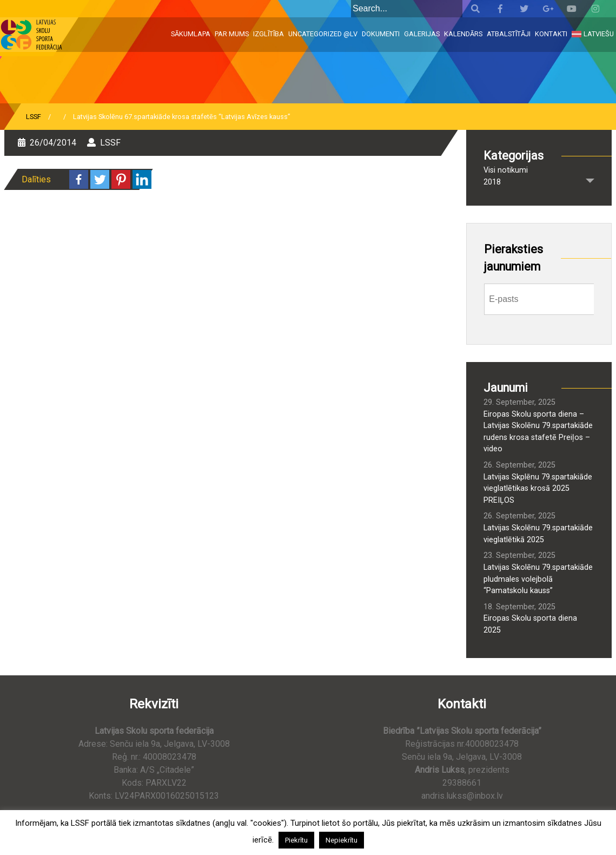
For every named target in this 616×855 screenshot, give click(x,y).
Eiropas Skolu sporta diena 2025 (530, 624)
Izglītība (269, 34)
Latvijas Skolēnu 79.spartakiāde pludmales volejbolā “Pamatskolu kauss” (538, 579)
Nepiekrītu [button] (342, 840)
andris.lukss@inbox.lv (462, 796)
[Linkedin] (142, 179)
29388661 (462, 783)
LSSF (34, 117)
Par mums (232, 34)
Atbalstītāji (509, 34)
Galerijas (422, 34)
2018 (492, 182)
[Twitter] (100, 179)
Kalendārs (463, 34)
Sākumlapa (191, 34)
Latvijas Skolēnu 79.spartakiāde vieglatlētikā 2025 (538, 534)
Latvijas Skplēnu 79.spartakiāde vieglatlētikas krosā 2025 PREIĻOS (538, 489)
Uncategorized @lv (323, 34)
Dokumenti (381, 34)
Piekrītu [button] (296, 840)
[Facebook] (79, 179)
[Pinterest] (121, 179)
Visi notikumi (506, 170)
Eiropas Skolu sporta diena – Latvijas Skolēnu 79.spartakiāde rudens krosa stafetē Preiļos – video (538, 432)
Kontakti (551, 34)
